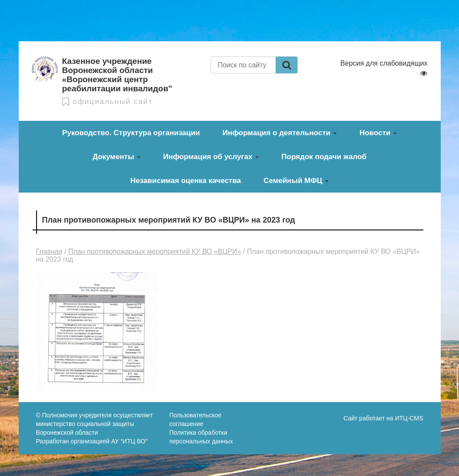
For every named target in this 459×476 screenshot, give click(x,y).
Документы (117, 157)
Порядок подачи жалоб (324, 157)
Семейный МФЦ (296, 181)
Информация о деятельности (280, 133)
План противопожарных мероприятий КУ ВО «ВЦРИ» (155, 251)
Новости (378, 133)
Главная (49, 251)
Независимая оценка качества (186, 181)
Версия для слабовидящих (384, 68)
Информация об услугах (211, 157)
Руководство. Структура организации (131, 133)
